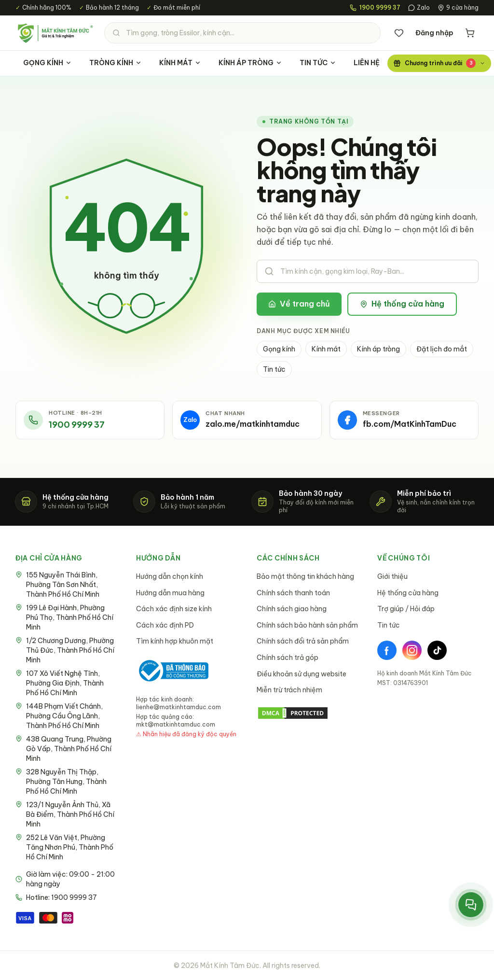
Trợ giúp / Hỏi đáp (406, 609)
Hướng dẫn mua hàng (170, 593)
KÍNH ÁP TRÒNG (250, 63)
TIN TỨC (318, 63)
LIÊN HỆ (367, 63)
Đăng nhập (434, 33)
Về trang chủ (299, 304)
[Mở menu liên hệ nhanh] (471, 905)
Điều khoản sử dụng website (302, 674)
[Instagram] (412, 650)
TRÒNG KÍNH (116, 63)
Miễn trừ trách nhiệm (289, 690)
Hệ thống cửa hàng (402, 304)
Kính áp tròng (378, 349)
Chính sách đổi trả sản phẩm (303, 641)
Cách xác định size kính (174, 609)
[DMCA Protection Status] (307, 713)
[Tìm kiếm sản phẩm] (242, 33)
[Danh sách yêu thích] (399, 33)
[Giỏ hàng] (470, 33)
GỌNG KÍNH (48, 63)
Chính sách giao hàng (292, 609)
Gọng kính (279, 349)
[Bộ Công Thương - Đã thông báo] (172, 671)
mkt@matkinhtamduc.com (176, 724)
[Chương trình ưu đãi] (439, 63)
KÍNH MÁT (180, 63)
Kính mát (326, 349)
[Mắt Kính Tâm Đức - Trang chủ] (55, 33)
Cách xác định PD (165, 625)
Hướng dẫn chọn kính (170, 576)
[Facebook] (387, 650)
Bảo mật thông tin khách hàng (305, 576)
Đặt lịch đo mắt (442, 349)
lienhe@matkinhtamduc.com (178, 707)
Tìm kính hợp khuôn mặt (175, 641)
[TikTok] (437, 650)
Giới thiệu (392, 576)
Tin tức (274, 369)
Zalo (419, 7)
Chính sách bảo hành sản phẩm (307, 625)
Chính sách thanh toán (293, 593)
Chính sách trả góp (288, 658)
